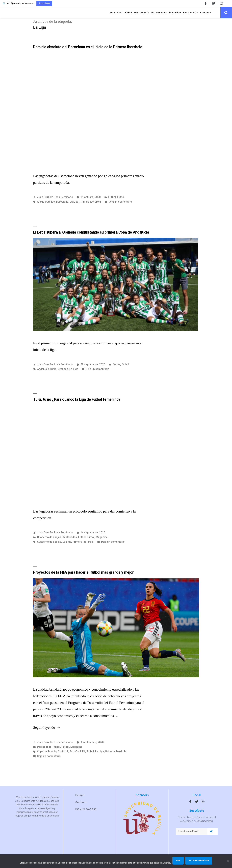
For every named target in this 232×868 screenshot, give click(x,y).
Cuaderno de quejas (49, 542)
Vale (178, 860)
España (74, 756)
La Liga (74, 206)
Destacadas (70, 542)
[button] (44, 4)
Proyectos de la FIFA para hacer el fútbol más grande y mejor (83, 577)
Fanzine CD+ (191, 15)
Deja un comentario (120, 206)
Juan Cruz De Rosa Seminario (55, 202)
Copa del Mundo (47, 756)
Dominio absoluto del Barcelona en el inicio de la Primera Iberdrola (88, 51)
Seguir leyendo (47, 732)
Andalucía (43, 373)
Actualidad (116, 15)
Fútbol (128, 15)
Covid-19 (63, 756)
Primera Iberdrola (90, 206)
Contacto (206, 15)
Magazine (175, 15)
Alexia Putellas (46, 206)
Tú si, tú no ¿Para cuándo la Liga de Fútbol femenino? (77, 404)
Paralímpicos (159, 15)
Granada (63, 373)
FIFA (83, 756)
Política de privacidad (199, 860)
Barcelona (62, 206)
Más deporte (142, 15)
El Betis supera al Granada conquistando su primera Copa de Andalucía (91, 237)
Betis (53, 373)
